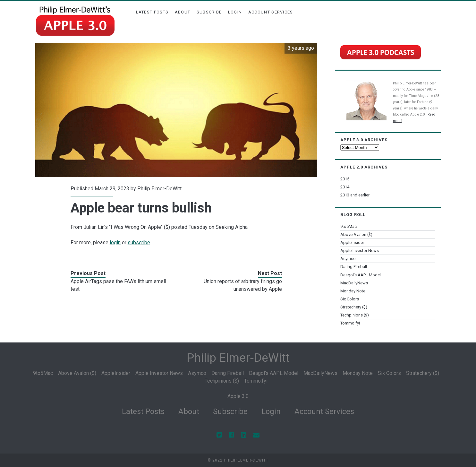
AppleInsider (352, 242)
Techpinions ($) (355, 315)
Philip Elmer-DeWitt (159, 189)
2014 (345, 187)
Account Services (271, 12)
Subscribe (209, 12)
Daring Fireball (354, 267)
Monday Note (353, 291)
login (115, 242)
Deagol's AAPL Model (361, 275)
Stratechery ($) (354, 307)
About (183, 12)
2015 (345, 179)
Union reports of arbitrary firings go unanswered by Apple (243, 285)
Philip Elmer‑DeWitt (238, 358)
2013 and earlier (355, 195)
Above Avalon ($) (356, 234)
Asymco (348, 259)
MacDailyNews (354, 283)
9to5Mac (348, 226)
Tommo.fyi (350, 323)
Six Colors (350, 299)
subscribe (139, 242)
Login (235, 12)
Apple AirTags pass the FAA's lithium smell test (118, 285)
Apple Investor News (360, 251)
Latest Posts (152, 12)
